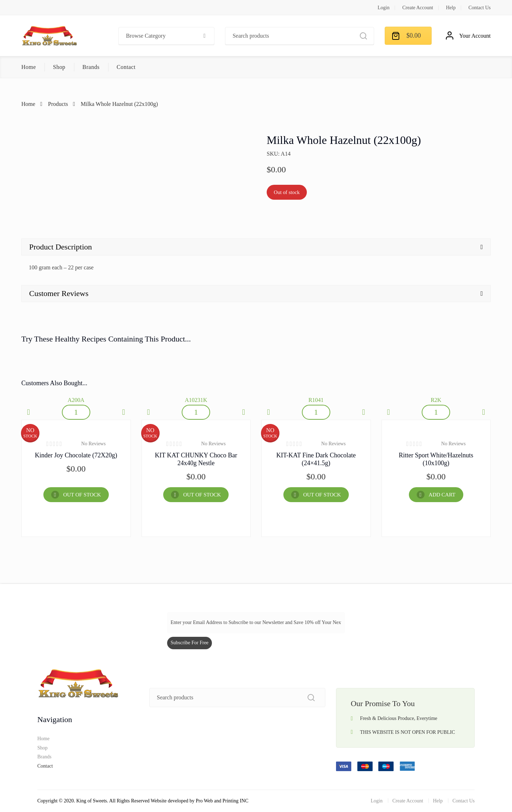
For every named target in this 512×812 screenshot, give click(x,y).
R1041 (316, 400)
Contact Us (479, 8)
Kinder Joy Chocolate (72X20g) (76, 455)
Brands (91, 67)
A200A (76, 400)
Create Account (418, 8)
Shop (59, 67)
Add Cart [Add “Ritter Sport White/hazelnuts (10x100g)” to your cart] (442, 495)
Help (451, 8)
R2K (436, 400)
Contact (126, 67)
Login (383, 8)
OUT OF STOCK (82, 495)
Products (58, 104)
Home (29, 67)
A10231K (196, 400)
